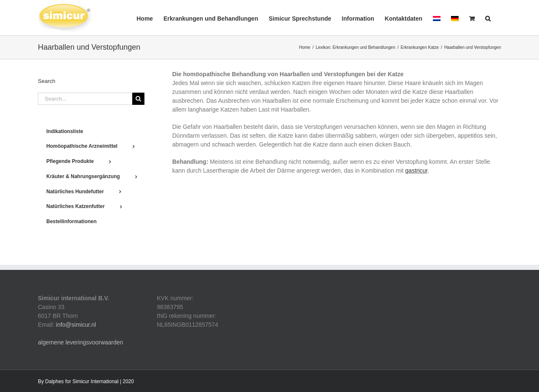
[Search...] (85, 99)
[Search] (138, 99)
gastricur (416, 171)
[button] (488, 18)
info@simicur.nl (76, 325)
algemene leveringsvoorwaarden (80, 342)
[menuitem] (437, 18)
